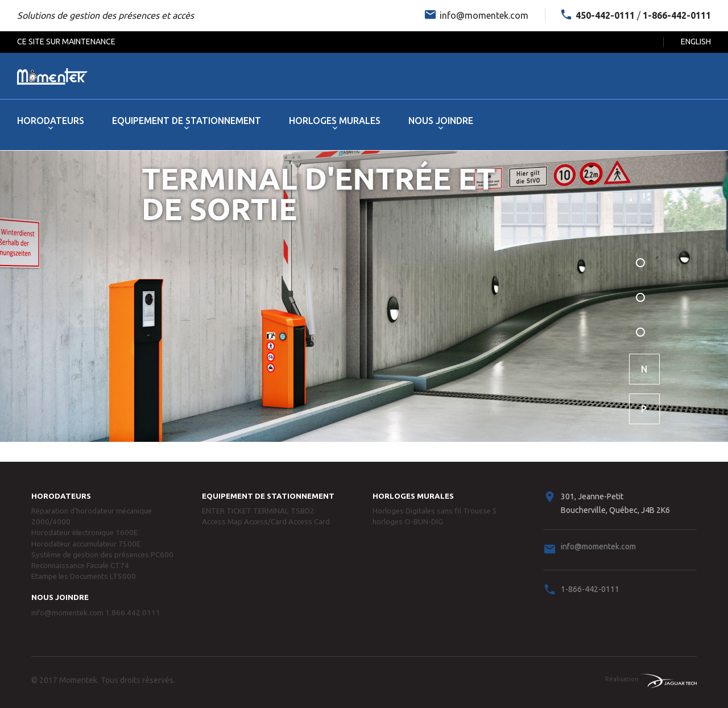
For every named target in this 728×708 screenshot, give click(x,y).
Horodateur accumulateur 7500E (86, 544)
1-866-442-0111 (590, 589)
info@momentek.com (484, 15)
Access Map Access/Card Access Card (266, 522)
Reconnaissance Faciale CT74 (80, 566)
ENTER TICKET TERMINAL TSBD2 (258, 511)
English (696, 42)
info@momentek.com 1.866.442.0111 (96, 613)
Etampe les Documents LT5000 (84, 576)
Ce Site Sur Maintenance (66, 42)
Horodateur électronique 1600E (84, 533)
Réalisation (651, 679)
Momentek (78, 680)
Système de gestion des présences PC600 (102, 555)
